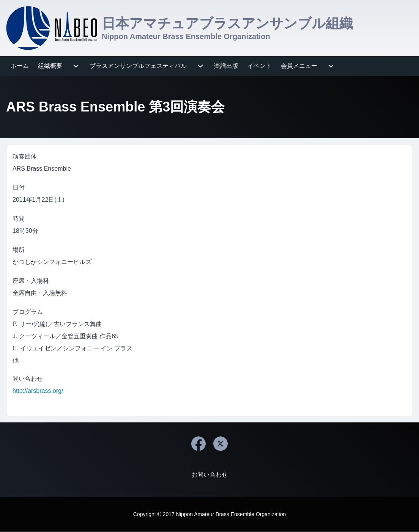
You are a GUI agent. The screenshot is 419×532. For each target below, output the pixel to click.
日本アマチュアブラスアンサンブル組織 (227, 23)
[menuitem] (20, 66)
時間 (19, 219)
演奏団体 (25, 156)
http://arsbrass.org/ (38, 391)
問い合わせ (28, 379)
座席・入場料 (31, 281)
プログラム (28, 312)
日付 (19, 188)
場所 (19, 250)
